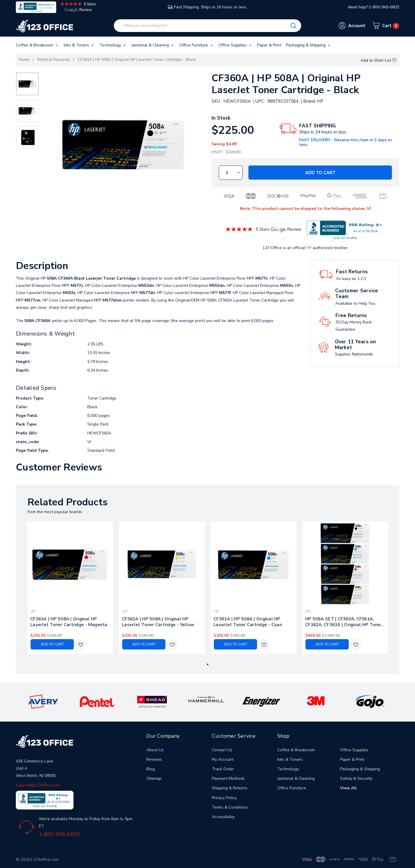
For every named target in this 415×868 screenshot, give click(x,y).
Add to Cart (320, 173)
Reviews (154, 759)
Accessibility (223, 817)
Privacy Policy (224, 798)
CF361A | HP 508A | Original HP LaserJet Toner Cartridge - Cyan (248, 622)
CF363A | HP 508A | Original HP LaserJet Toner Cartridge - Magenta (69, 622)
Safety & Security (356, 778)
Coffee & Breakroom (37, 45)
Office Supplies (235, 45)
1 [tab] (208, 664)
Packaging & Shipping (309, 45)
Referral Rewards (53, 60)
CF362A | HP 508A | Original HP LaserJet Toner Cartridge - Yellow (158, 622)
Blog (151, 769)
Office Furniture (197, 45)
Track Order (223, 769)
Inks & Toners (79, 45)
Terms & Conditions (230, 807)
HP (309, 248)
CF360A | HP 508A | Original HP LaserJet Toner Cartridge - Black (137, 60)
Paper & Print (269, 45)
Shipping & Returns (230, 788)
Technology (113, 45)
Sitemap (154, 778)
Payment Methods (228, 778)
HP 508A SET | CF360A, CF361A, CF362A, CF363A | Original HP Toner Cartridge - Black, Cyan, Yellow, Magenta (344, 622)
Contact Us (222, 750)
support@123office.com (38, 785)
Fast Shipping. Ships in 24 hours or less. (207, 7)
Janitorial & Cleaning (153, 45)
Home (24, 60)
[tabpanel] (70, 588)
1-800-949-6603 (59, 834)
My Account (223, 759)
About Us (155, 750)
